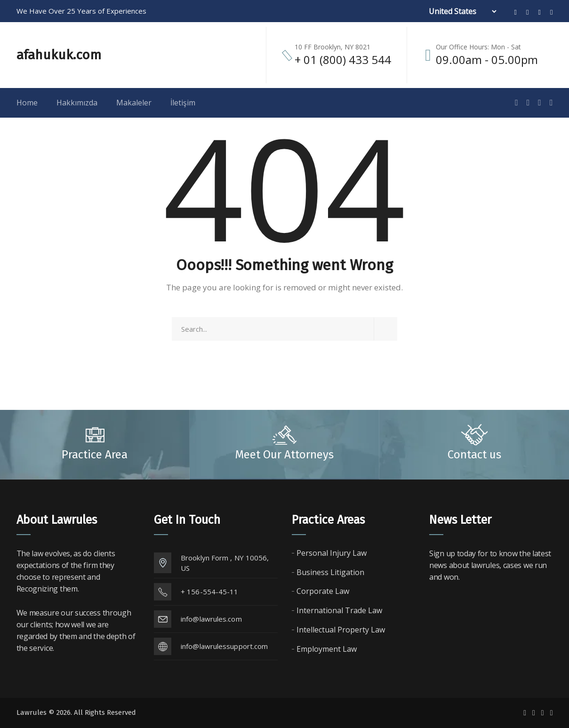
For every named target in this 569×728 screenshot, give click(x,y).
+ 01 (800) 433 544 (343, 60)
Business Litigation (330, 572)
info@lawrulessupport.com (224, 646)
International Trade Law (339, 610)
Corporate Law (323, 591)
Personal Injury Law (332, 553)
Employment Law (327, 649)
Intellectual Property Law (341, 630)
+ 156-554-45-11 (210, 592)
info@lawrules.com (211, 619)
